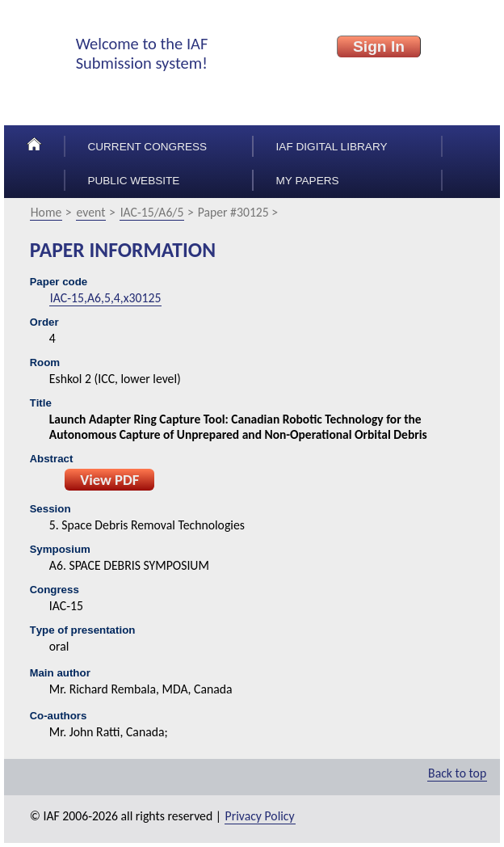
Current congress (147, 147)
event (91, 212)
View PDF (109, 480)
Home (46, 212)
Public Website (133, 181)
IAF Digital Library (332, 147)
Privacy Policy (260, 816)
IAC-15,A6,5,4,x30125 (106, 298)
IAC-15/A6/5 (152, 212)
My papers (308, 181)
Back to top (457, 773)
